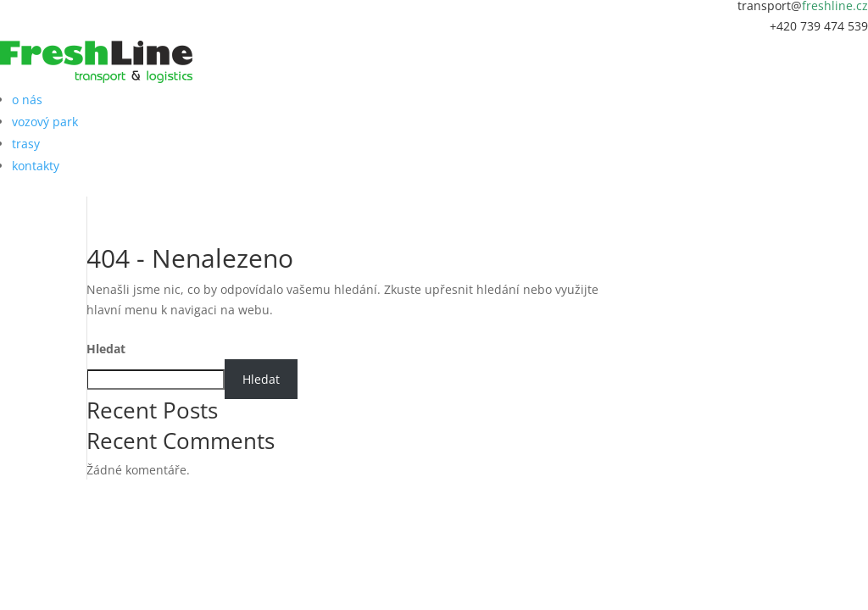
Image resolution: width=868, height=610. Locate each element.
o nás (27, 100)
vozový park (45, 122)
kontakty (36, 166)
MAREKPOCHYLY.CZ (468, 485)
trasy (26, 144)
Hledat (106, 349)
